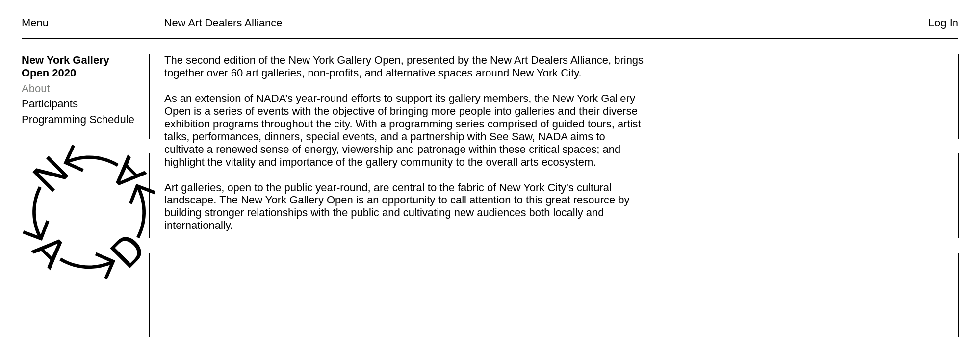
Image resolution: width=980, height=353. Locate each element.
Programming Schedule (78, 119)
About (36, 88)
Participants (50, 104)
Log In (943, 23)
